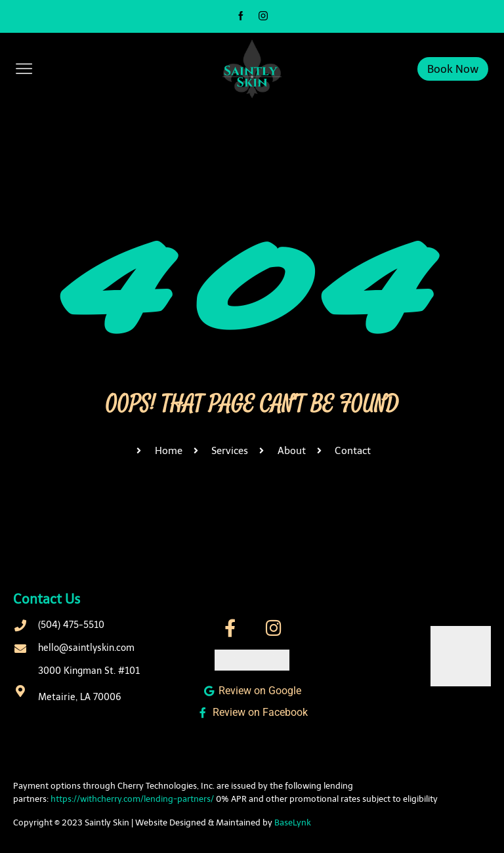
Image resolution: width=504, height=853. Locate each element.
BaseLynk (293, 822)
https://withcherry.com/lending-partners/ (132, 799)
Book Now (453, 69)
